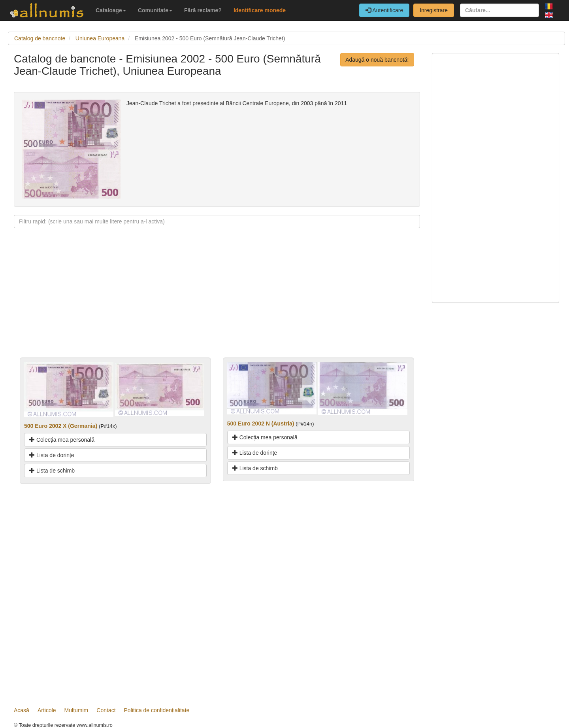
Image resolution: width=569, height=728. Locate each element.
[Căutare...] (499, 10)
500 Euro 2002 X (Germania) (61, 426)
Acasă (22, 710)
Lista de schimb (52, 471)
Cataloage (111, 10)
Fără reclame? (203, 10)
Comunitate (155, 10)
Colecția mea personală (62, 440)
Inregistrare (434, 10)
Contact (106, 710)
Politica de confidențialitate (157, 710)
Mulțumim (76, 710)
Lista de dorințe (52, 455)
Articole (47, 710)
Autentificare (384, 10)
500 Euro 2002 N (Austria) (261, 424)
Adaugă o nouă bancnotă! (377, 60)
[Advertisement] (217, 302)
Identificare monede (260, 10)
